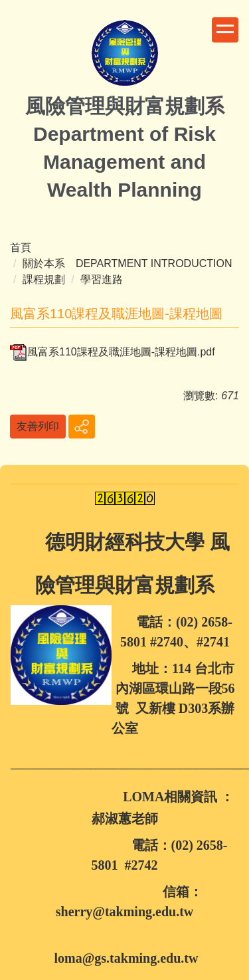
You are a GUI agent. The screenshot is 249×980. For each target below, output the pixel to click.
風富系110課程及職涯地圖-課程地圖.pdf (113, 352)
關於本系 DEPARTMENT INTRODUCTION (127, 263)
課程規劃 (44, 279)
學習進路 (102, 279)
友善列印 (38, 426)
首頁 (21, 247)
